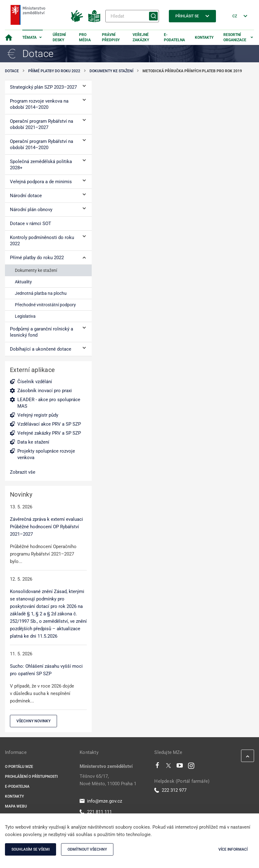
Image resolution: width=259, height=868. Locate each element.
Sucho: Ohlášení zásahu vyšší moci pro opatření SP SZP (46, 670)
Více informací (233, 849)
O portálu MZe (19, 767)
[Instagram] (191, 767)
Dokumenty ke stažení (111, 71)
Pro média (85, 37)
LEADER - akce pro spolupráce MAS (49, 403)
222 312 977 (170, 790)
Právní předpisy (111, 37)
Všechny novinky (33, 721)
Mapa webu (16, 806)
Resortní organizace (235, 37)
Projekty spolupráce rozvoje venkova (46, 454)
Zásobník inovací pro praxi (45, 391)
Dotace (12, 71)
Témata (29, 38)
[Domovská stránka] (9, 38)
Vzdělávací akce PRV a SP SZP (49, 424)
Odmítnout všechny (87, 849)
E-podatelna (174, 37)
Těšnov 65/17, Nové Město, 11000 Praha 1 (108, 780)
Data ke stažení (33, 442)
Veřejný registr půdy (38, 415)
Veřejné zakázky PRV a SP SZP (49, 433)
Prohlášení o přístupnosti (31, 777)
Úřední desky (59, 37)
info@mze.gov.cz (101, 801)
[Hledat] (132, 16)
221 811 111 (96, 812)
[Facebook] (157, 767)
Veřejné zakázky (141, 37)
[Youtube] (180, 767)
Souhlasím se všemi (31, 849)
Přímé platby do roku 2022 (54, 71)
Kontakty (204, 38)
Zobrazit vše (23, 472)
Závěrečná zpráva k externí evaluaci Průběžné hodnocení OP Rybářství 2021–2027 (46, 527)
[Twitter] (169, 767)
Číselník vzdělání (35, 382)
